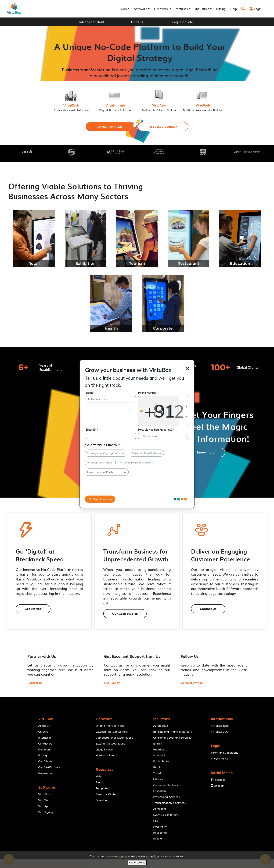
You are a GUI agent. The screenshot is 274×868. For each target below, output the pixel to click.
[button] (110, 127)
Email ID (92, 430)
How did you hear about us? (156, 430)
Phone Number (148, 393)
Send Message (100, 499)
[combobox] (158, 411)
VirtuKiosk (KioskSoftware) (146, 453)
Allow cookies (137, 863)
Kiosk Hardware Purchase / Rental (107, 472)
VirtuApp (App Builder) (100, 463)
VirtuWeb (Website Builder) (135, 463)
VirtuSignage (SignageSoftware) (106, 453)
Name (90, 393)
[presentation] (107, 487)
